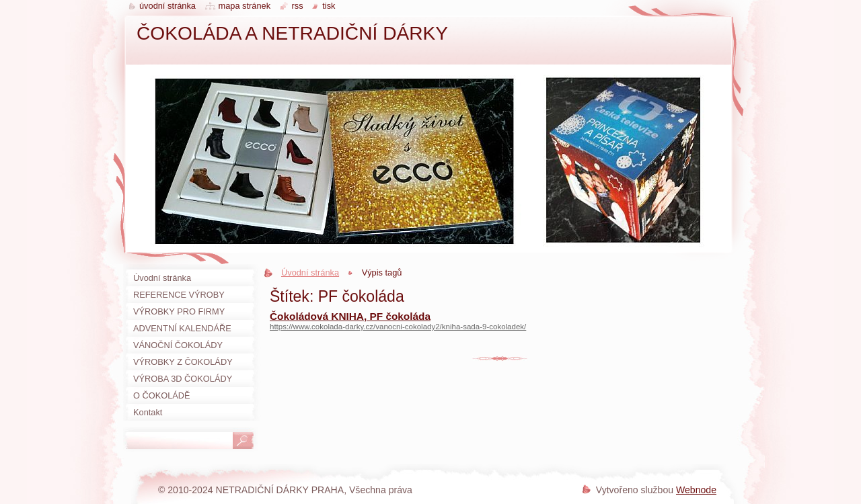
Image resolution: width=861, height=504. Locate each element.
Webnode (696, 490)
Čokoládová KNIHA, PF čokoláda (350, 316)
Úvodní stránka (310, 272)
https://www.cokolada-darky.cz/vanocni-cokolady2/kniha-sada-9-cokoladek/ (398, 327)
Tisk (329, 6)
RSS (298, 6)
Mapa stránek (245, 6)
